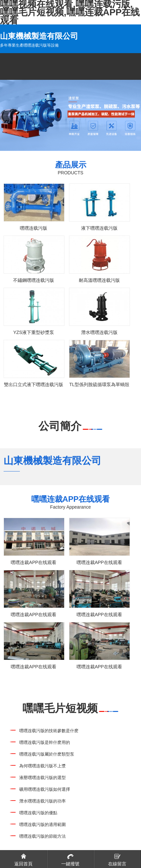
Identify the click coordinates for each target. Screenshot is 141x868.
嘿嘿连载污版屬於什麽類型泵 (47, 754)
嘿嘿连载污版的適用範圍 (42, 825)
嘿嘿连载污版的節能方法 (42, 836)
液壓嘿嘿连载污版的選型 (42, 778)
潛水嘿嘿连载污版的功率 (42, 801)
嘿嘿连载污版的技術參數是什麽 (49, 731)
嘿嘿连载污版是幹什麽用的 (45, 742)
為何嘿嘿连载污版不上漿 (42, 766)
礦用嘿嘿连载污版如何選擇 (45, 789)
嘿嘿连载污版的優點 (38, 813)
